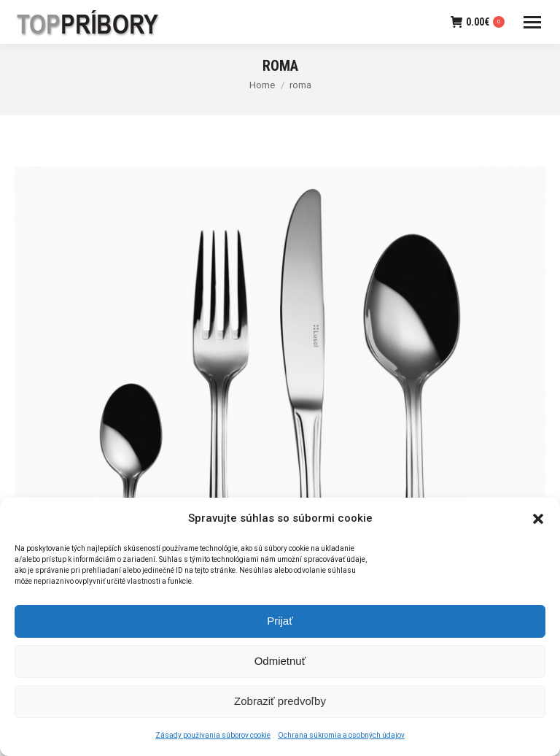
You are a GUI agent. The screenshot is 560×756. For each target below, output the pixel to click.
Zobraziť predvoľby (280, 706)
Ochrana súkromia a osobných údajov (341, 740)
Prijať (280, 626)
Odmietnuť (280, 666)
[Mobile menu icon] (532, 22)
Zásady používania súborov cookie (213, 740)
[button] (538, 523)
